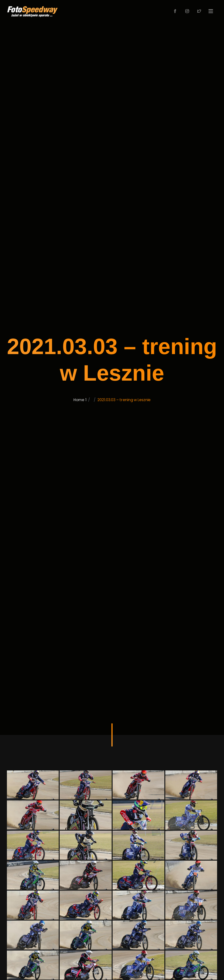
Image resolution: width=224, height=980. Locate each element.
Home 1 (75, 419)
